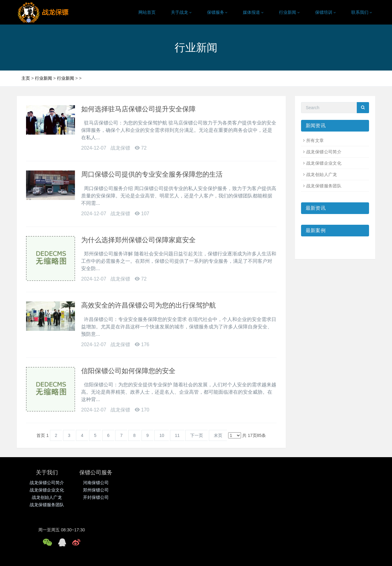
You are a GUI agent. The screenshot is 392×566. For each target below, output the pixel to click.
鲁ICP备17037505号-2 (187, 556)
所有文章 (315, 140)
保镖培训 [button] (326, 12)
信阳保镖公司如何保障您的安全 (128, 371)
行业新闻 (43, 78)
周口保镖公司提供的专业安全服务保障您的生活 (152, 174)
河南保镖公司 (107, 483)
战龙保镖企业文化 (324, 163)
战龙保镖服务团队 (324, 186)
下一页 (197, 435)
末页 (218, 435)
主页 (26, 78)
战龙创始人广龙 (322, 174)
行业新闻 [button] (289, 12)
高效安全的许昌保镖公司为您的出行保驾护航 (149, 305)
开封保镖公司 (107, 497)
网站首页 (147, 12)
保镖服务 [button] (217, 12)
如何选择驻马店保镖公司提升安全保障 (138, 109)
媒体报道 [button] (253, 12)
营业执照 (218, 556)
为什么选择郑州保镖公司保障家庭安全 (138, 240)
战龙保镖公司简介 (324, 152)
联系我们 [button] (362, 12)
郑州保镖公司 (107, 490)
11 (177, 435)
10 (162, 435)
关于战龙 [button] (181, 12)
